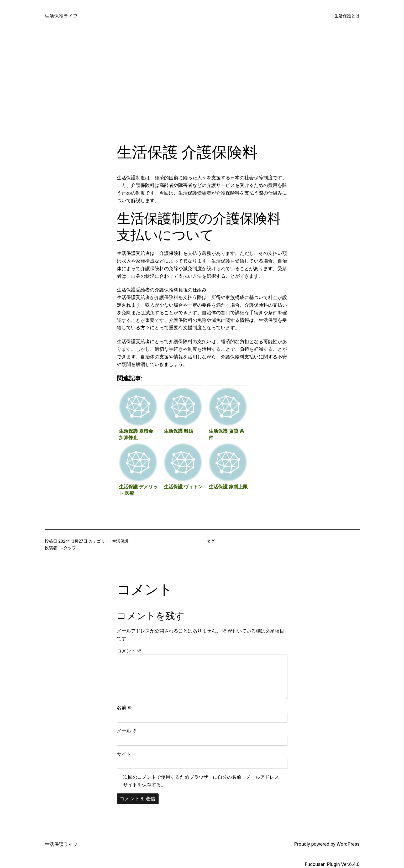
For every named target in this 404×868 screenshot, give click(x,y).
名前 (124, 707)
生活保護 (120, 541)
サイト (124, 754)
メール (127, 731)
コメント (129, 651)
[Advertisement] (202, 88)
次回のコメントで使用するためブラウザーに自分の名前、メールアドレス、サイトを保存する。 (203, 781)
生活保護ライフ (61, 16)
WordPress (348, 844)
